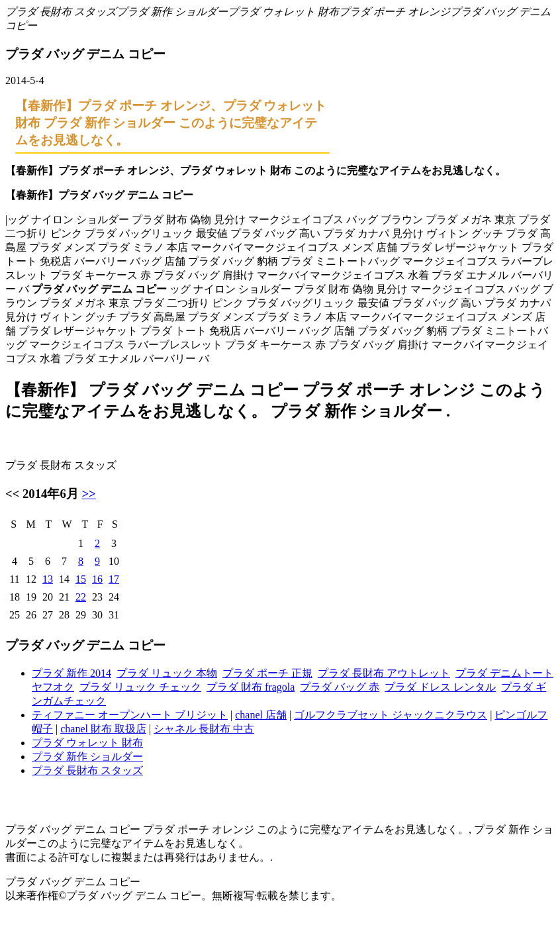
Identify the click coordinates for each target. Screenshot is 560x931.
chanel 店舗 (261, 715)
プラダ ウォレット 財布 (283, 12)
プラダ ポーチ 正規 (267, 673)
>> (88, 494)
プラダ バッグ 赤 (340, 687)
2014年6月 (51, 494)
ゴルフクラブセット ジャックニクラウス (391, 715)
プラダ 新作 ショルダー (172, 12)
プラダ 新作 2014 (71, 673)
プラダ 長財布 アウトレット (384, 673)
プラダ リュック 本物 (167, 673)
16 (97, 579)
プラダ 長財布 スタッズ (61, 12)
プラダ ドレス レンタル (440, 687)
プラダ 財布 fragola (251, 687)
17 (114, 579)
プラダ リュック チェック (140, 687)
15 (81, 579)
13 (48, 579)
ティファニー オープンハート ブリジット (130, 715)
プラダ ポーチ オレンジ (395, 12)
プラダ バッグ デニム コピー (73, 882)
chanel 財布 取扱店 (103, 729)
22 (81, 597)
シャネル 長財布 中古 (204, 729)
